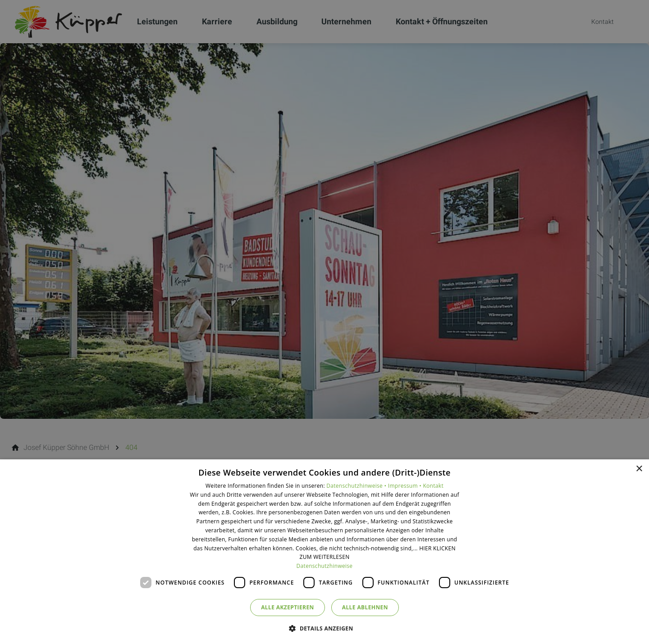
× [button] (639, 469)
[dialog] (324, 552)
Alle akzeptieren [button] (288, 607)
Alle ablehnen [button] (365, 607)
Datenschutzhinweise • (357, 486)
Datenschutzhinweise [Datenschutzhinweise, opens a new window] (325, 566)
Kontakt (433, 486)
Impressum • (406, 486)
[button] (324, 628)
